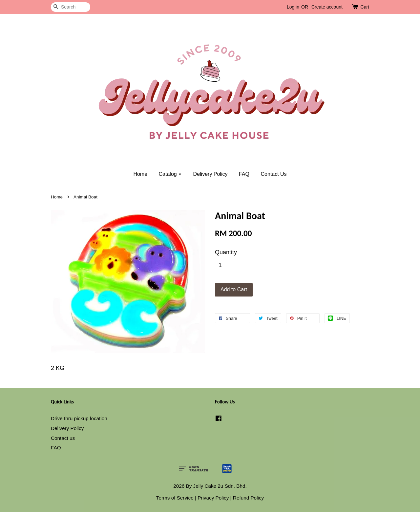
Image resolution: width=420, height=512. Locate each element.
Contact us (63, 438)
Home (140, 174)
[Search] (71, 7)
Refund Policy (248, 498)
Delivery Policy (210, 174)
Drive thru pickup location (79, 418)
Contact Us (273, 174)
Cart (365, 7)
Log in (293, 7)
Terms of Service (175, 498)
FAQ (244, 174)
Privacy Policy (213, 498)
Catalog (170, 174)
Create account (327, 7)
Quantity (226, 252)
